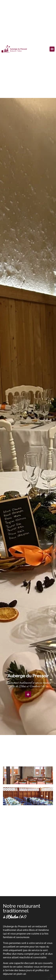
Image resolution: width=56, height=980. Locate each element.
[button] (52, 49)
